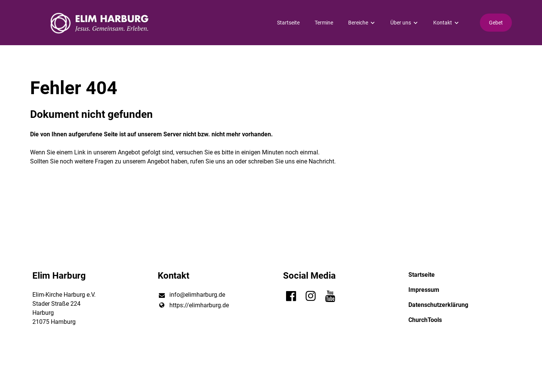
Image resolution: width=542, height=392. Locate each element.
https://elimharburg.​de (193, 305)
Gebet (496, 23)
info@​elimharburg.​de (191, 295)
